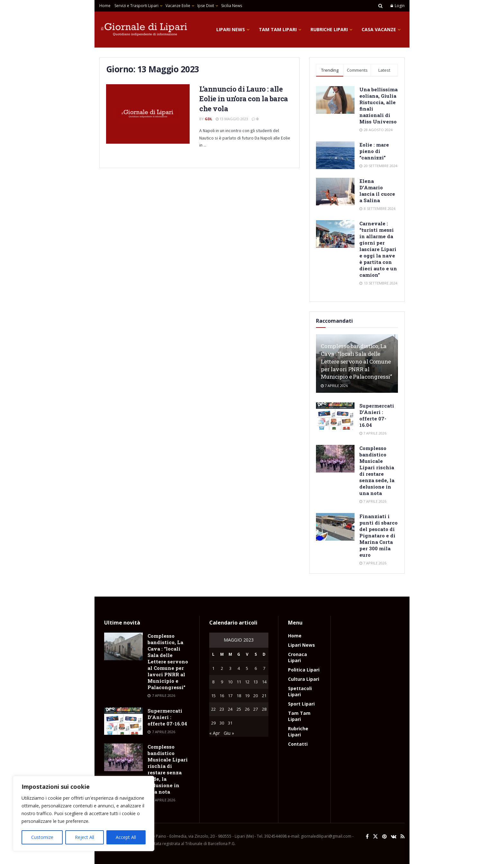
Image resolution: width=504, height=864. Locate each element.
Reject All (85, 837)
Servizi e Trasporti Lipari (136, 6)
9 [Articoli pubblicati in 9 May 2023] (222, 682)
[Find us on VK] (394, 837)
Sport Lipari (301, 704)
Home (105, 6)
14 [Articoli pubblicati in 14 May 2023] (264, 682)
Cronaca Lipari (297, 657)
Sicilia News (232, 6)
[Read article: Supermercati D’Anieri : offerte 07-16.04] (335, 416)
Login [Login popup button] (398, 6)
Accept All (126, 837)
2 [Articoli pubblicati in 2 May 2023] (222, 668)
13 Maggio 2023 (232, 119)
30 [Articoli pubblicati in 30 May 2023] (222, 723)
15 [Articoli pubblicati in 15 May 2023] (213, 696)
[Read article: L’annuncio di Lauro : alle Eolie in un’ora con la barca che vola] (148, 114)
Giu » (229, 733)
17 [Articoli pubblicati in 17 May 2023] (230, 696)
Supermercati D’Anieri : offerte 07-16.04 (377, 415)
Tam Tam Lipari (278, 29)
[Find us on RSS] (403, 837)
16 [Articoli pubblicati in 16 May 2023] (222, 696)
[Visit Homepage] (144, 30)
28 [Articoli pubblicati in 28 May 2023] (264, 709)
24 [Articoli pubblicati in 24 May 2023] (230, 709)
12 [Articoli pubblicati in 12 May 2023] (247, 682)
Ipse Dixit (206, 6)
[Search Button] (380, 6)
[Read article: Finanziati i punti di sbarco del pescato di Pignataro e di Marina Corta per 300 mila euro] (335, 527)
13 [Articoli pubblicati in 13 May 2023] (256, 682)
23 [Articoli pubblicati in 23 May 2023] (222, 709)
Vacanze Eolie (178, 6)
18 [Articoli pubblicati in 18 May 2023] (239, 696)
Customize (42, 837)
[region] (84, 814)
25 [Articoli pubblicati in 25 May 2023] (239, 709)
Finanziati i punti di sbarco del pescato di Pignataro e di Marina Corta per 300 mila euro (378, 535)
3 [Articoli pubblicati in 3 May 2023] (230, 668)
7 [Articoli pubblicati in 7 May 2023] (264, 668)
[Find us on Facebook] (367, 837)
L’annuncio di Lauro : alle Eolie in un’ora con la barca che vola (244, 99)
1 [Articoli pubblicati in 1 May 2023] (213, 668)
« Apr (215, 733)
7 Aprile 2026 (334, 386)
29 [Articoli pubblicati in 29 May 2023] (213, 723)
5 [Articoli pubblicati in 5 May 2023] (247, 668)
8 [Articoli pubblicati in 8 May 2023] (213, 682)
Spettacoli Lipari (300, 691)
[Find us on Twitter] (375, 837)
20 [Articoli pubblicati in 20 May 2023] (256, 696)
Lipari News (231, 29)
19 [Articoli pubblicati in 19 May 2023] (247, 696)
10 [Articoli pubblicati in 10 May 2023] (230, 682)
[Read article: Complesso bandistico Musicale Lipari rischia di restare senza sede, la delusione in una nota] (335, 459)
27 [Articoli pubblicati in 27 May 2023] (256, 709)
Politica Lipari (304, 670)
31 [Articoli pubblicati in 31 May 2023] (230, 723)
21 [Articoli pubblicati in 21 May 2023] (264, 696)
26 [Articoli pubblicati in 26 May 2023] (247, 709)
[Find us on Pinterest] (384, 837)
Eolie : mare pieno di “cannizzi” (374, 151)
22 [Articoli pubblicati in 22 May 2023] (213, 709)
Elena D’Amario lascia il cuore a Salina (377, 191)
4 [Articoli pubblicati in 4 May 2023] (239, 668)
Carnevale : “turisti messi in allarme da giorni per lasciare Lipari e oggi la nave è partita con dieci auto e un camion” (378, 249)
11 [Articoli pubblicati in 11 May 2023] (239, 682)
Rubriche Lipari (329, 29)
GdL (208, 119)
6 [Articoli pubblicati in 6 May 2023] (256, 668)
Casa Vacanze (379, 29)
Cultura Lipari (304, 679)
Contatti (298, 744)
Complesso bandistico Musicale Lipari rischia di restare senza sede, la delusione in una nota (377, 471)
